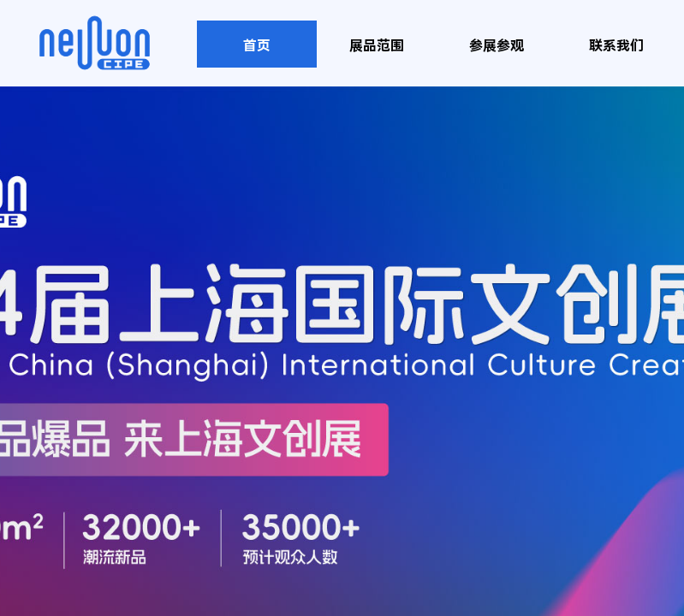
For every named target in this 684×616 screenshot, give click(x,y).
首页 (257, 46)
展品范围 (377, 46)
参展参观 (497, 46)
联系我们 (616, 46)
